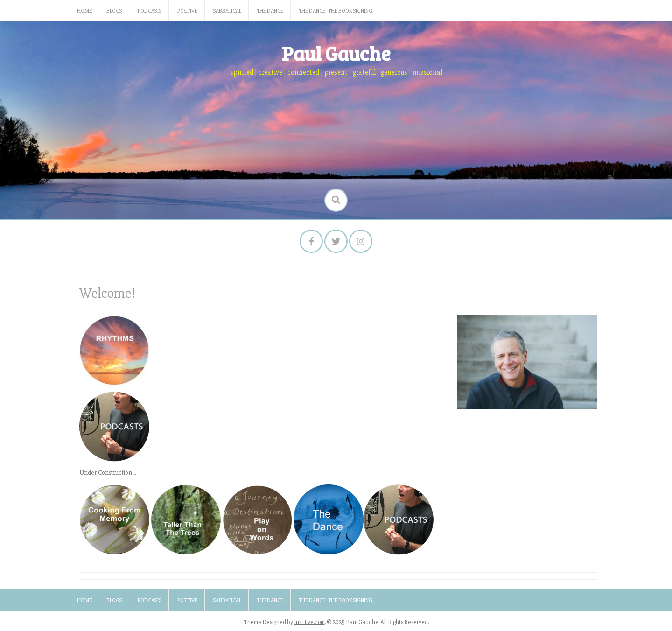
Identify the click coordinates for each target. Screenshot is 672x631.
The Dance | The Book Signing (336, 11)
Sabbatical (227, 11)
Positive (187, 11)
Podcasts (150, 11)
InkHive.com (309, 622)
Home (84, 11)
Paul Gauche (336, 53)
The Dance (270, 11)
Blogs (114, 11)
